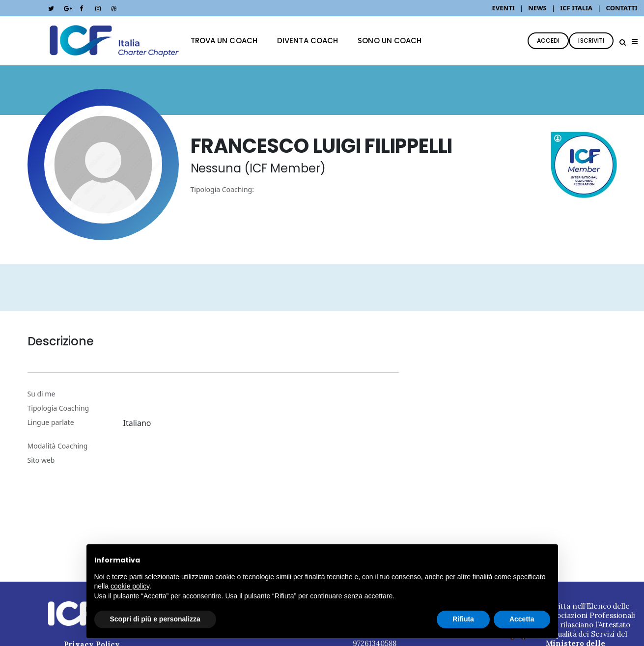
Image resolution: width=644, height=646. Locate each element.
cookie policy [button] (130, 586)
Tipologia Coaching (58, 408)
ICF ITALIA (576, 8)
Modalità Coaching (58, 446)
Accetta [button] (522, 619)
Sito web (41, 460)
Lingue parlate (51, 422)
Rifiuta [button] (463, 619)
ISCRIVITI (591, 41)
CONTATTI (622, 8)
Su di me (42, 394)
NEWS (537, 8)
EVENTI (504, 8)
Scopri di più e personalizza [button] (155, 619)
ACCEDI (548, 41)
